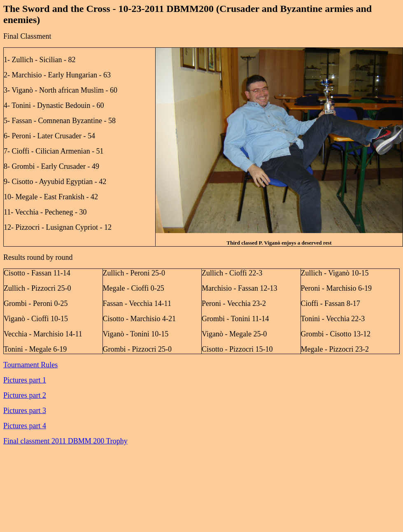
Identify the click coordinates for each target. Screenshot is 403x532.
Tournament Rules (30, 365)
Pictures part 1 (25, 380)
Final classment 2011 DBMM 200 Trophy (65, 441)
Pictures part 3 (25, 411)
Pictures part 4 (25, 426)
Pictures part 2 (25, 395)
